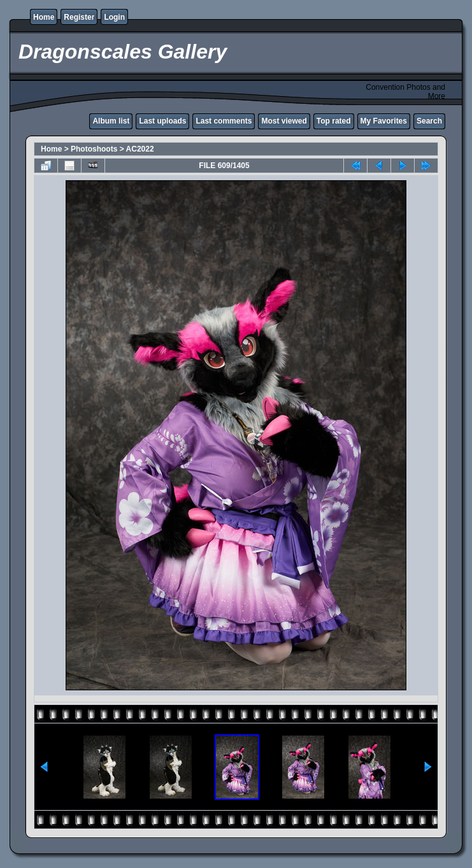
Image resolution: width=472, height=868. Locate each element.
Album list (111, 121)
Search (429, 121)
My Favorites (384, 121)
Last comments (224, 121)
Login (114, 17)
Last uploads (162, 121)
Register (79, 17)
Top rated (334, 121)
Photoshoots (94, 149)
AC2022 (140, 149)
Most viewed (284, 121)
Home (44, 17)
